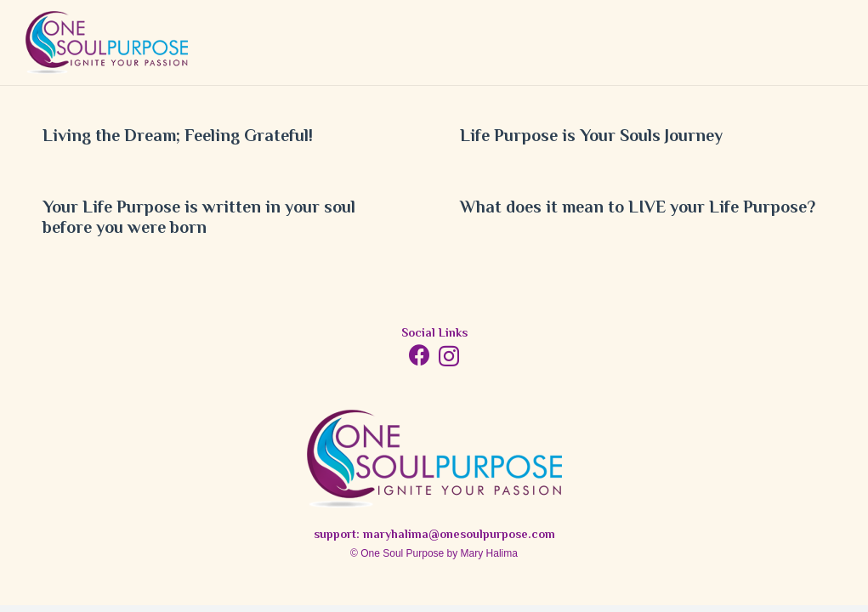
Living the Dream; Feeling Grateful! (178, 137)
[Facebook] (420, 355)
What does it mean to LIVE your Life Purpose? (638, 209)
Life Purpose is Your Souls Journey (591, 137)
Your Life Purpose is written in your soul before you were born (199, 219)
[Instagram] (449, 356)
